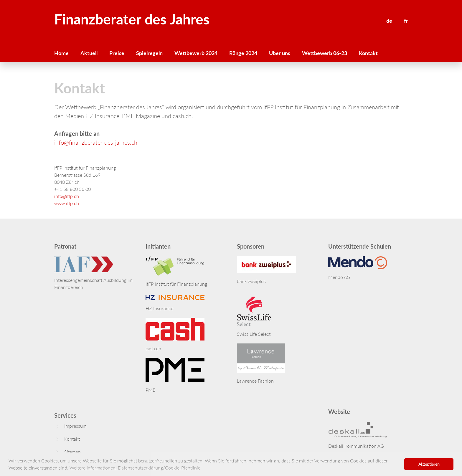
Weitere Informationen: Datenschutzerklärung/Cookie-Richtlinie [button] (135, 468)
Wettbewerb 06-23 (325, 53)
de (389, 21)
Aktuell (89, 53)
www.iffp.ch (67, 203)
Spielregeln (149, 53)
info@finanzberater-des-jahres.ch (96, 142)
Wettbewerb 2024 (196, 53)
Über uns (280, 53)
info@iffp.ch (67, 196)
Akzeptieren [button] (429, 464)
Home (61, 53)
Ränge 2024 (243, 53)
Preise (117, 53)
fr (406, 21)
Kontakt (368, 53)
